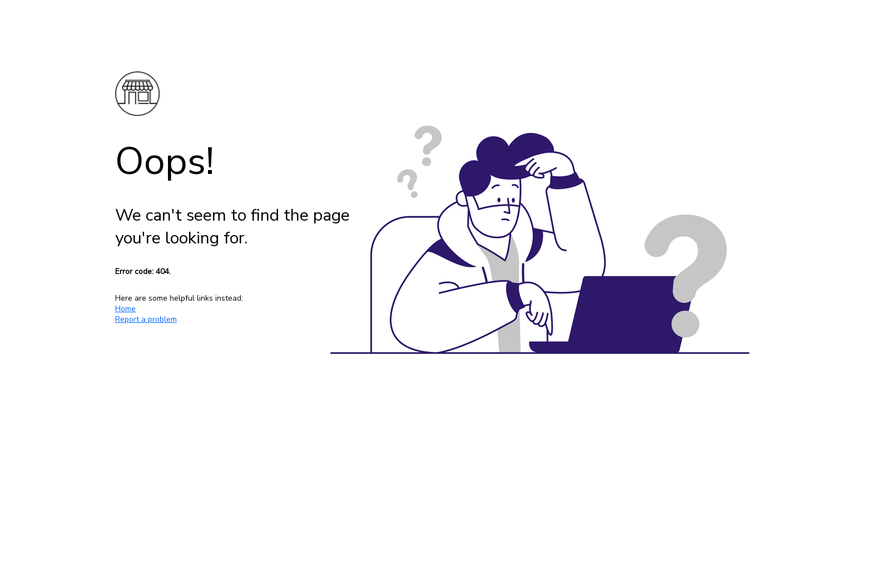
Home (125, 309)
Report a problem (146, 319)
